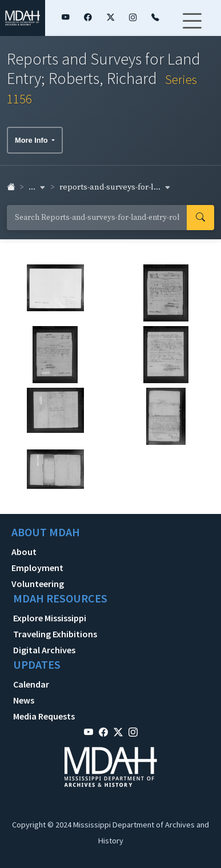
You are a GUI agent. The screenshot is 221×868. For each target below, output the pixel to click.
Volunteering (38, 584)
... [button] (37, 187)
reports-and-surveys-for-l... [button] (115, 187)
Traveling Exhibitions (55, 634)
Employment (37, 568)
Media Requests (44, 716)
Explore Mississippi (50, 618)
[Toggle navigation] (192, 28)
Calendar (31, 684)
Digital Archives (44, 650)
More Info (32, 140)
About (24, 552)
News (24, 700)
